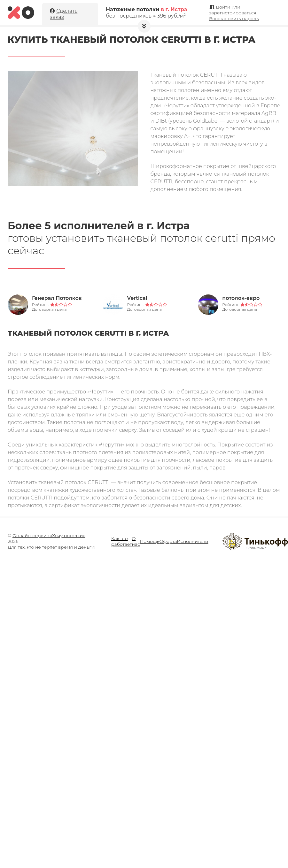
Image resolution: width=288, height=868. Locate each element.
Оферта (168, 541)
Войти (223, 7)
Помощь (150, 541)
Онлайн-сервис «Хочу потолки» (49, 536)
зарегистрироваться (233, 13)
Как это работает (121, 541)
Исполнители (193, 541)
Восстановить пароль (234, 19)
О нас (136, 541)
